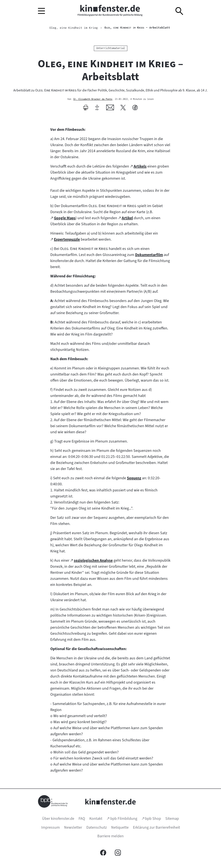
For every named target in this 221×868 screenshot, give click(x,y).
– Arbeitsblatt (137, 28)
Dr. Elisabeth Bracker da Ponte (93, 99)
